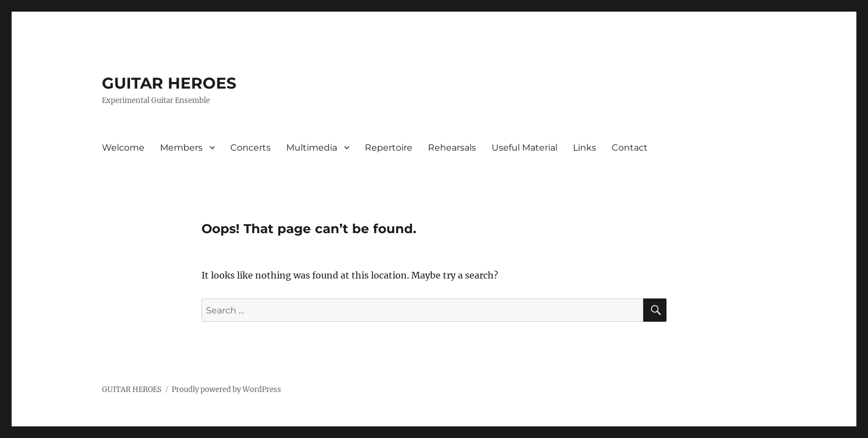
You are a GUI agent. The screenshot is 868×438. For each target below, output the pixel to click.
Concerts (250, 148)
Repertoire (389, 148)
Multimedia (312, 148)
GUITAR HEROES (169, 83)
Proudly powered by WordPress (226, 390)
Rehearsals (452, 148)
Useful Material (525, 148)
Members (181, 148)
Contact (630, 148)
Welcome (123, 148)
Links (585, 148)
